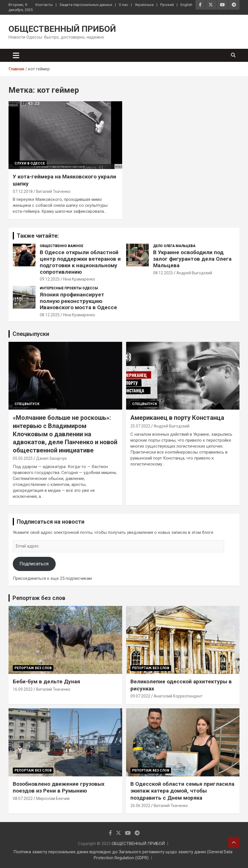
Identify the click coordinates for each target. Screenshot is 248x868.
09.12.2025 (50, 279)
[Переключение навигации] (16, 55)
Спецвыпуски (31, 334)
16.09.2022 (23, 689)
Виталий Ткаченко (53, 191)
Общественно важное (62, 246)
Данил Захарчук (51, 458)
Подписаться (34, 564)
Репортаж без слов (39, 598)
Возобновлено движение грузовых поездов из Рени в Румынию (59, 787)
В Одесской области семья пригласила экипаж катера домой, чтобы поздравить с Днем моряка (182, 791)
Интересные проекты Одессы (69, 288)
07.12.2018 (23, 191)
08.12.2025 (163, 273)
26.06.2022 (140, 806)
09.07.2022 (140, 696)
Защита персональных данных (86, 5)
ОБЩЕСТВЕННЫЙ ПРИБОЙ (62, 29)
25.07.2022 (140, 426)
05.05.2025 (23, 458)
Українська (144, 5)
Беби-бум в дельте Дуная (46, 681)
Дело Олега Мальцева (174, 246)
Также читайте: (38, 236)
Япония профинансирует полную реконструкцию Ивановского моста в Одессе (78, 301)
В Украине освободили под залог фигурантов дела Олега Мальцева (192, 259)
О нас (123, 5)
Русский (167, 5)
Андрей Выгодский (194, 273)
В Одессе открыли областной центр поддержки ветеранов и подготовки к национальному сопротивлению (80, 262)
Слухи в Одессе (30, 163)
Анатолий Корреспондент (178, 696)
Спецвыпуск (27, 404)
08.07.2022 (23, 799)
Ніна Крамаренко (79, 279)
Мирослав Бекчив (53, 799)
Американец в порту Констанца (177, 418)
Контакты (44, 5)
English (186, 5)
